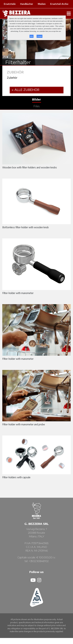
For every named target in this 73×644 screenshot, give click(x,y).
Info (32, 36)
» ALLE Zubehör (26, 90)
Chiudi (39, 36)
